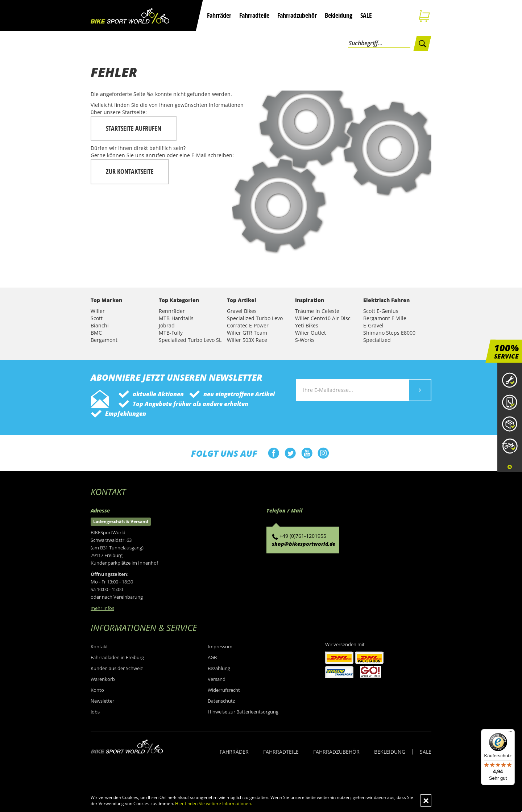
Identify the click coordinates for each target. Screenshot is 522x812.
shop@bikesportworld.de (304, 544)
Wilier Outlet (310, 333)
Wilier (98, 311)
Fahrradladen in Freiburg (117, 657)
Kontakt (99, 646)
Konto (97, 690)
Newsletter (102, 701)
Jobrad (167, 325)
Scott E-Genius (381, 311)
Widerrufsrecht (224, 690)
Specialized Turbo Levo (255, 318)
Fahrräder (219, 15)
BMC (96, 333)
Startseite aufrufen (134, 128)
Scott (97, 318)
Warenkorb (103, 679)
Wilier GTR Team (247, 333)
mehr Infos (102, 608)
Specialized (377, 340)
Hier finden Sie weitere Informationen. (214, 803)
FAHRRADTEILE (281, 752)
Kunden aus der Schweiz (117, 668)
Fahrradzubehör (297, 15)
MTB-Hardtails (176, 318)
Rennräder (172, 311)
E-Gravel (373, 325)
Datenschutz (221, 701)
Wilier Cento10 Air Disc (323, 318)
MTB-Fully (171, 333)
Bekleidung (339, 15)
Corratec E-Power (248, 325)
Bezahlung (219, 668)
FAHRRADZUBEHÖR (336, 752)
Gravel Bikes (242, 311)
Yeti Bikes (307, 325)
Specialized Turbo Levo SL (190, 340)
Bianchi (100, 325)
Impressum (220, 646)
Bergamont (104, 340)
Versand (217, 679)
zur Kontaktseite (130, 171)
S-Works (305, 340)
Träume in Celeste (317, 311)
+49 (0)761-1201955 (303, 536)
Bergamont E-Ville (385, 318)
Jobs (95, 712)
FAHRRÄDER (234, 752)
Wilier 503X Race (247, 340)
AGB (212, 657)
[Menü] (510, 733)
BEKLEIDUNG (390, 752)
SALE (366, 15)
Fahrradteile (254, 15)
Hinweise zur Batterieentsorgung (243, 712)
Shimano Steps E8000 (389, 333)
